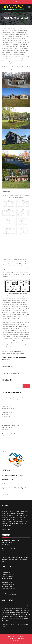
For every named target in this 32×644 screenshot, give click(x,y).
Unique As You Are (7, 480)
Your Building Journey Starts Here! (13, 476)
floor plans (8, 270)
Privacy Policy (6, 530)
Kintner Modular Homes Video (11, 374)
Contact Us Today (7, 366)
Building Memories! (8, 484)
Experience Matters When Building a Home (15, 488)
